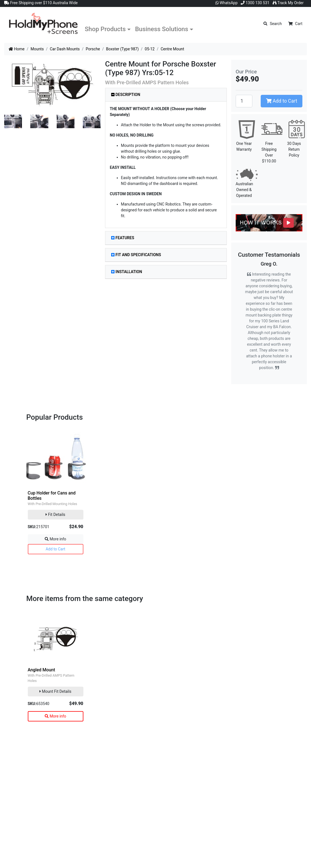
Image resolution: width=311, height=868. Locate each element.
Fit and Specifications (136, 255)
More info (55, 539)
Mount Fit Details (55, 691)
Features (123, 238)
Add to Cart (282, 101)
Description (126, 95)
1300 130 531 (255, 3)
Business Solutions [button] (162, 29)
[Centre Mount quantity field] (244, 101)
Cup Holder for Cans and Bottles (52, 496)
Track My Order (288, 3)
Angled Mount (42, 670)
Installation (127, 272)
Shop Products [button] (105, 29)
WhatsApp (227, 3)
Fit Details (55, 515)
